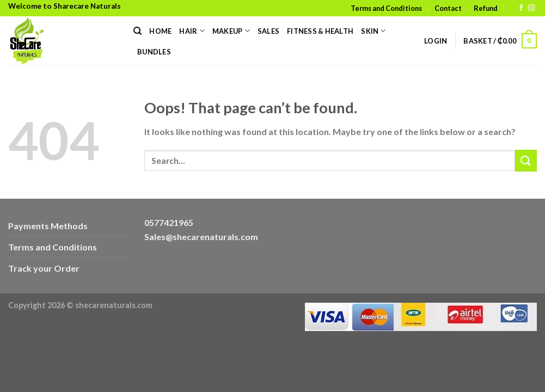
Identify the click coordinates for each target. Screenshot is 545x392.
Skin (373, 31)
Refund (486, 8)
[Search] (137, 31)
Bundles (154, 52)
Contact (448, 8)
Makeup (231, 31)
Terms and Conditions (386, 8)
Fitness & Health (320, 31)
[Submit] (526, 160)
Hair (192, 31)
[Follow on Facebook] (521, 8)
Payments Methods (48, 226)
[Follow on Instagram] (531, 8)
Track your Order (44, 268)
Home (160, 31)
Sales (268, 31)
